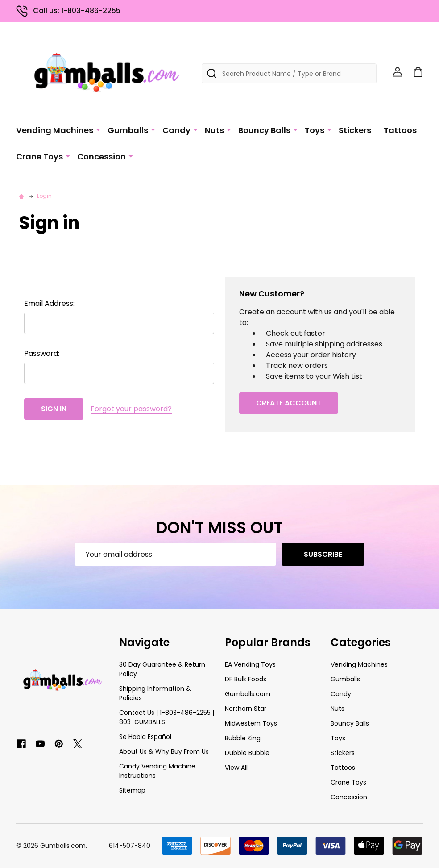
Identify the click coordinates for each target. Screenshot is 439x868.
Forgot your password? (131, 409)
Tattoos (400, 130)
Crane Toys (39, 156)
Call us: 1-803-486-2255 (68, 10)
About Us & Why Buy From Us (164, 751)
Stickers (355, 130)
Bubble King (243, 738)
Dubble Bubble (247, 753)
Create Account (289, 403)
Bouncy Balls (264, 130)
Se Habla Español (145, 737)
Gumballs (128, 130)
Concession (101, 156)
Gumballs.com (248, 694)
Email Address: (49, 303)
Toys (315, 130)
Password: (42, 353)
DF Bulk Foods (246, 679)
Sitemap (132, 790)
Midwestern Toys (251, 723)
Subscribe (323, 554)
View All (236, 768)
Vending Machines (55, 130)
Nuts (214, 130)
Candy (176, 130)
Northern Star (246, 709)
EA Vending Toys (250, 664)
